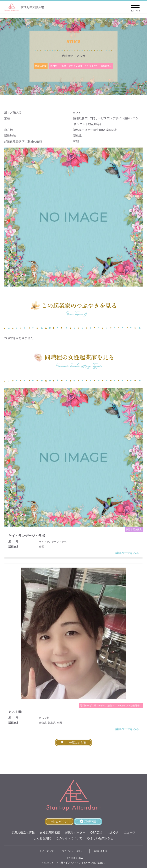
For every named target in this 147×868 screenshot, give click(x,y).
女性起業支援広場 (24, 7)
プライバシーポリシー (73, 851)
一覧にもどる (78, 743)
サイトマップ (47, 851)
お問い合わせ (100, 851)
